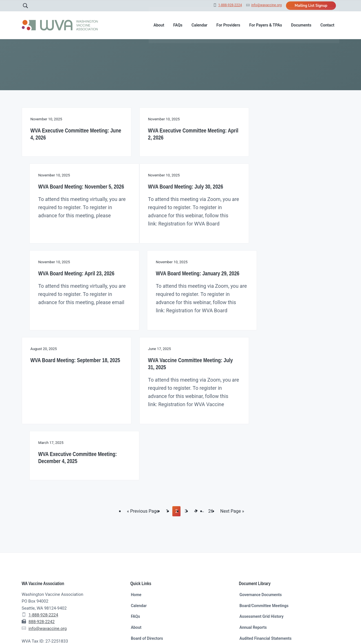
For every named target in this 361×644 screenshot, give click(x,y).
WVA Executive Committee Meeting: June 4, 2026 (70, 134)
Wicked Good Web (125, 629)
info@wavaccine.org (267, 5)
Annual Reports (253, 539)
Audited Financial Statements (266, 550)
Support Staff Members (152, 561)
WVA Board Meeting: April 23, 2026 (177, 217)
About (136, 539)
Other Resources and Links (263, 561)
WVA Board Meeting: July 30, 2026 (68, 217)
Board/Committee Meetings (264, 517)
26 (212, 422)
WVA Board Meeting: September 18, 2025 (70, 322)
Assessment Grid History (261, 528)
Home (136, 506)
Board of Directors (147, 550)
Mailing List (141, 572)
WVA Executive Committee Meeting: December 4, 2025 (287, 322)
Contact (138, 582)
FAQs (136, 528)
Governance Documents (261, 506)
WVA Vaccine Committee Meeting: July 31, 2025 (176, 322)
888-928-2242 (42, 533)
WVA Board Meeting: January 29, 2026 (284, 220)
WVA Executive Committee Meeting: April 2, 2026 (178, 134)
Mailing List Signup (311, 6)
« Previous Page (143, 423)
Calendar (139, 517)
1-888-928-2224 (230, 5)
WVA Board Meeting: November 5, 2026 (285, 134)
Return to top (254, 629)
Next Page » (232, 423)
